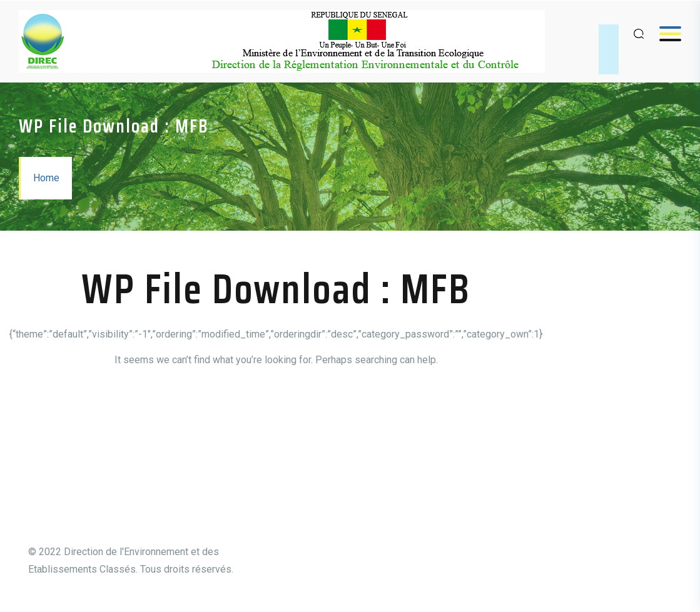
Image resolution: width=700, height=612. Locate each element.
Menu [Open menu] (664, 33)
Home (46, 178)
